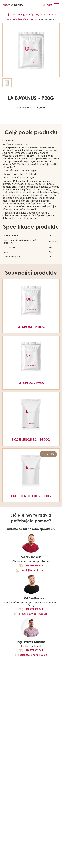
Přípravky (34, 14)
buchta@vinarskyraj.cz (33, 655)
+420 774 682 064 (33, 609)
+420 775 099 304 (33, 650)
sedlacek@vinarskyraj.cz (33, 614)
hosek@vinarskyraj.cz (33, 570)
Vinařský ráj (10, 14)
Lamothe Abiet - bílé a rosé (19, 19)
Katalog (21, 14)
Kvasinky (48, 14)
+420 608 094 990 (33, 565)
